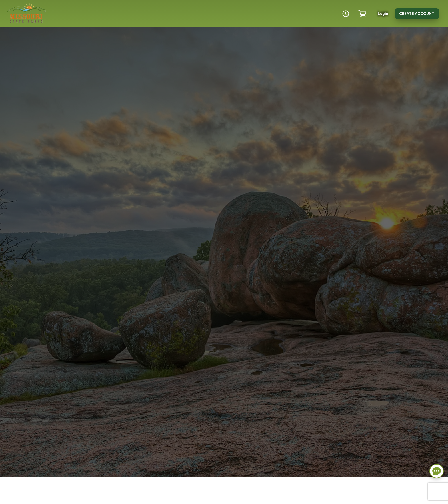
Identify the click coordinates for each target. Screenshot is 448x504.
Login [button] (383, 14)
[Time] (346, 14)
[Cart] (363, 14)
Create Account (417, 14)
